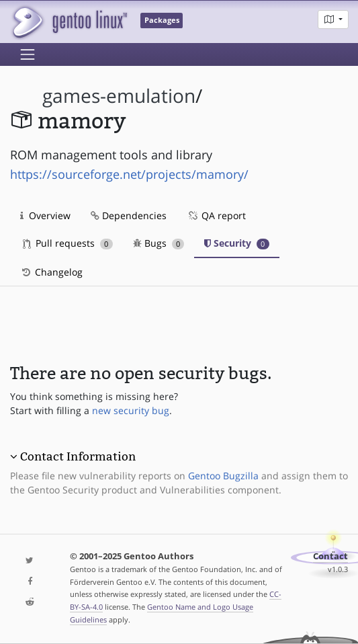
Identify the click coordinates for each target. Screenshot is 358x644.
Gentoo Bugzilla (223, 476)
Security (237, 243)
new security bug (131, 410)
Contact (330, 556)
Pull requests (68, 243)
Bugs (159, 243)
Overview (45, 215)
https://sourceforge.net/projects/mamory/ (129, 174)
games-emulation (119, 96)
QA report (216, 215)
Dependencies (129, 215)
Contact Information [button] (78, 456)
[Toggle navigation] (28, 54)
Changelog (51, 272)
